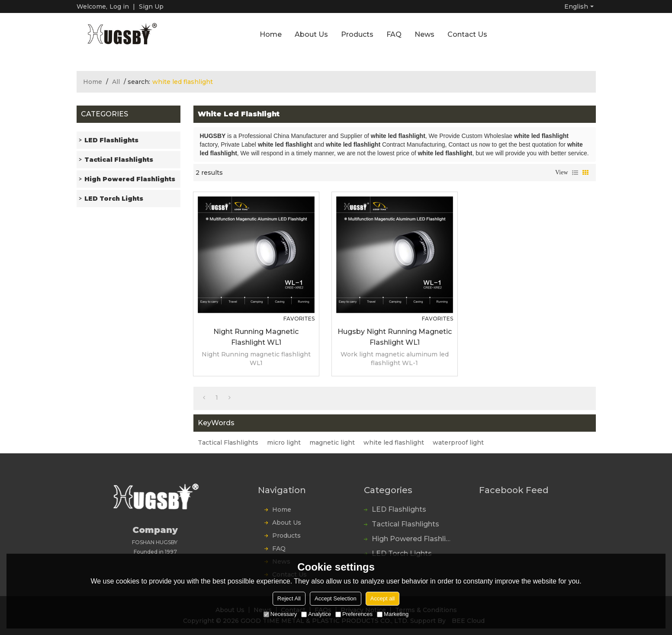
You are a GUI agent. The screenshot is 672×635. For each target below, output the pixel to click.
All (116, 82)
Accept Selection (336, 598)
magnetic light (332, 443)
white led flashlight (394, 443)
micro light (284, 443)
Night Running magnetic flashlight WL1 (256, 337)
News (424, 34)
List (575, 173)
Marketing (393, 614)
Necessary (280, 614)
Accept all (383, 598)
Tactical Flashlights (228, 443)
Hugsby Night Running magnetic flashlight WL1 (395, 337)
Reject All (289, 598)
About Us (311, 34)
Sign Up (151, 6)
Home (271, 34)
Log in (119, 6)
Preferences (354, 614)
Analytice (316, 614)
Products (357, 34)
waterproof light (458, 443)
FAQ (394, 34)
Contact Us (467, 34)
